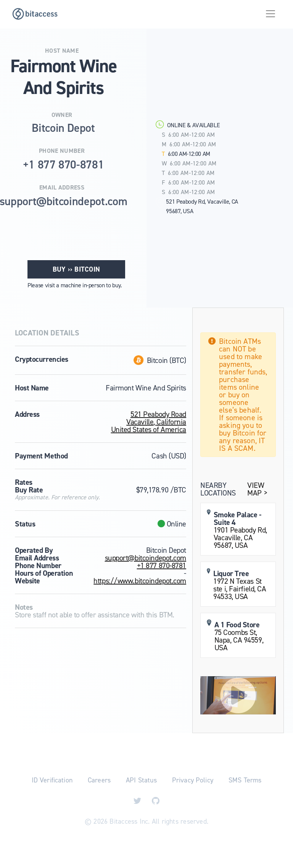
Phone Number (62, 151)
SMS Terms (245, 780)
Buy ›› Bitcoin (76, 269)
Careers (99, 780)
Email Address (62, 188)
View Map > (257, 489)
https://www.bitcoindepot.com (140, 581)
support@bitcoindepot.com (146, 558)
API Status (141, 780)
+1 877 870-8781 (162, 565)
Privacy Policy (193, 780)
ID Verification (52, 780)
